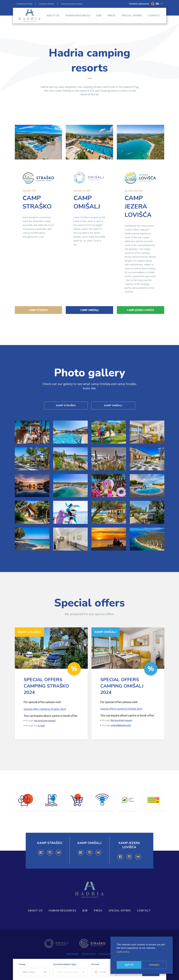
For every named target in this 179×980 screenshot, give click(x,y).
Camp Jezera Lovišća (141, 310)
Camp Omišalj (89, 310)
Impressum (72, 954)
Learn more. (123, 952)
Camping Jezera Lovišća (71, 4)
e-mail (41, 725)
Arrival (95, 964)
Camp (22, 964)
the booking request (45, 720)
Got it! (129, 965)
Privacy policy (107, 954)
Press (112, 19)
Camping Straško (46, 4)
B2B (99, 19)
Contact (154, 19)
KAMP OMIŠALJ (113, 405)
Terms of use (89, 954)
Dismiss (154, 965)
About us (53, 19)
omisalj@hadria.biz (121, 725)
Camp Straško (38, 310)
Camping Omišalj (24, 4)
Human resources (78, 19)
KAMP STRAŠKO (66, 405)
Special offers (132, 19)
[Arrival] (103, 972)
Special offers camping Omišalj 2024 (121, 709)
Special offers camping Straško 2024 (45, 709)
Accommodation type (65, 964)
